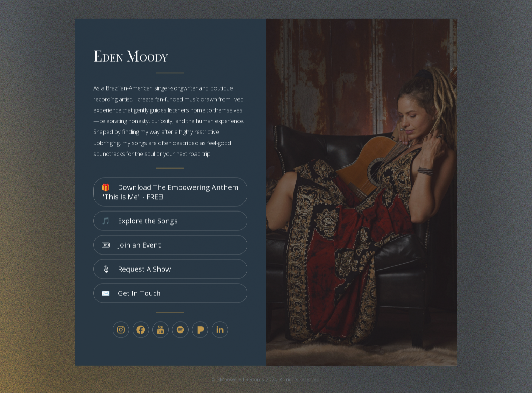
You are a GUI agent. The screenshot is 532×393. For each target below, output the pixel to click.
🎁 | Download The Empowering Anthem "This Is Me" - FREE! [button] (170, 195)
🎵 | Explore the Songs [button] (140, 223)
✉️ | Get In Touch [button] (131, 296)
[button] (121, 333)
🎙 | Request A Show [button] (136, 271)
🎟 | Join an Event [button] (131, 247)
